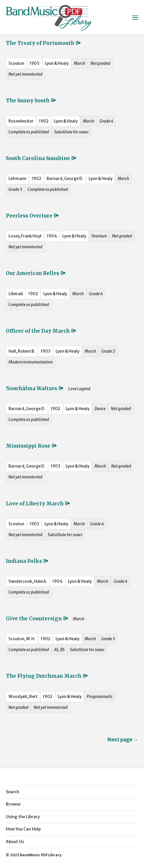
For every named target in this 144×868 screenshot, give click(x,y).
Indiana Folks (27, 561)
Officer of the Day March (41, 331)
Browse (13, 804)
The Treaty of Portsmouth (44, 43)
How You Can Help (23, 829)
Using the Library (23, 817)
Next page (123, 740)
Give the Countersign (37, 619)
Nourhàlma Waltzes (35, 388)
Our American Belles (36, 273)
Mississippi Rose (32, 446)
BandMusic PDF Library (41, 855)
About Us (15, 842)
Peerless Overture (33, 216)
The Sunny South (31, 101)
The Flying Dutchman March (47, 676)
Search (13, 792)
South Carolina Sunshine (41, 158)
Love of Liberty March (38, 504)
